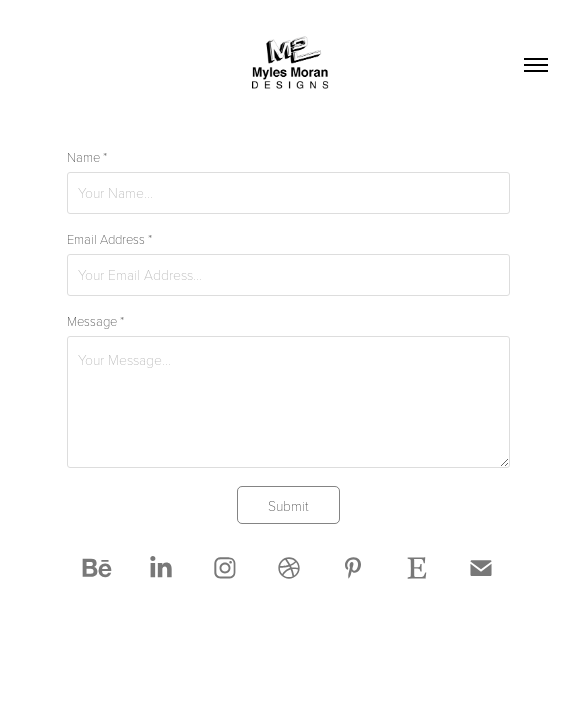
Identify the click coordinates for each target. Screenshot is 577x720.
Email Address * (109, 239)
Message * (95, 321)
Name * (87, 157)
